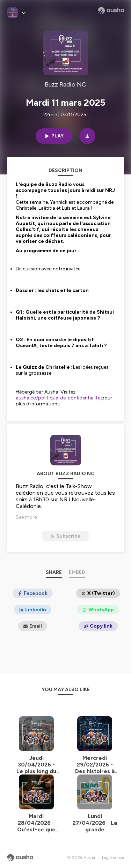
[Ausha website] (111, 10)
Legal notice (113, 858)
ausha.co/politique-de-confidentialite (58, 398)
